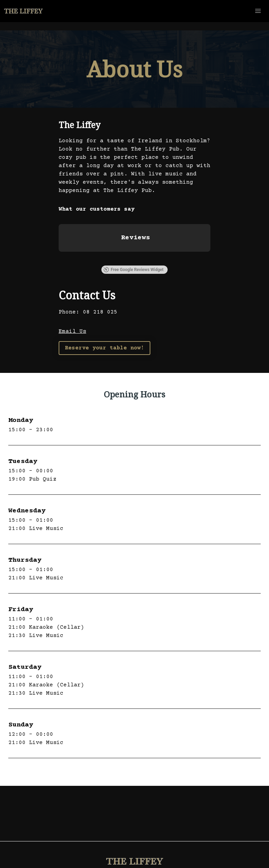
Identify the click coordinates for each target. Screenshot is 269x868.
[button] (258, 11)
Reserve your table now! (104, 348)
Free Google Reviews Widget (133, 270)
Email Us (72, 331)
